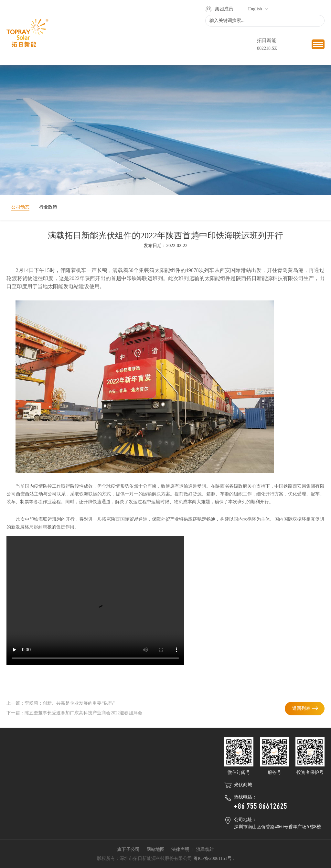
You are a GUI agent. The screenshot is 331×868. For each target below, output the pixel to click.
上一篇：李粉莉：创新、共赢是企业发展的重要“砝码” (60, 703)
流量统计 (205, 849)
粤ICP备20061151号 (213, 858)
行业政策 (48, 207)
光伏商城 (243, 785)
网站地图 (155, 849)
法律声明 (180, 849)
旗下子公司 (128, 849)
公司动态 (20, 207)
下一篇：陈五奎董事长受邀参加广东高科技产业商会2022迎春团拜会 (74, 713)
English (255, 9)
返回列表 (301, 708)
